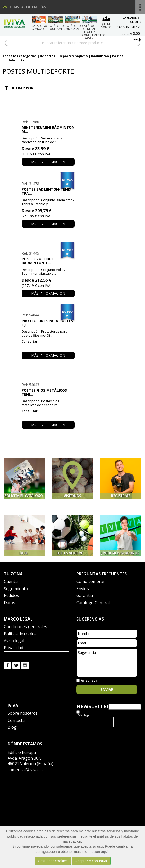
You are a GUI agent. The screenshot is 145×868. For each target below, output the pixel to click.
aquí (105, 852)
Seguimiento (16, 589)
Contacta (16, 721)
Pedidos (11, 596)
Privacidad (13, 648)
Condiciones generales (25, 627)
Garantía (85, 596)
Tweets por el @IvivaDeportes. (90, 722)
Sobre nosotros (23, 714)
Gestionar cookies (53, 861)
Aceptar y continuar (91, 861)
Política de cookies (21, 634)
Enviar (107, 689)
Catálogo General (93, 603)
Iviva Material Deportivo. (125, 722)
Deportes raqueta (73, 56)
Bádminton (100, 56)
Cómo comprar (91, 582)
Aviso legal (14, 641)
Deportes (48, 56)
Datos (10, 603)
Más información (48, 162)
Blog (12, 728)
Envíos (83, 589)
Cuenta (11, 582)
